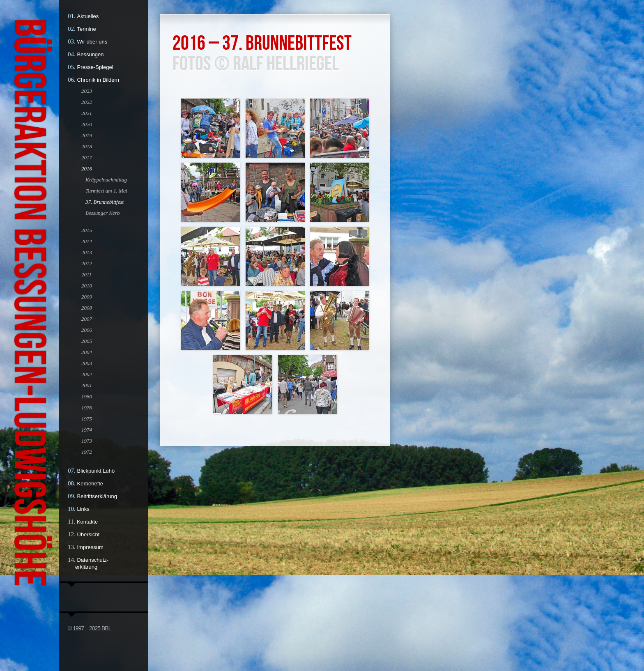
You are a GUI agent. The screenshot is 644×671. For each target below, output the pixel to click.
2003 (87, 363)
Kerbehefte (90, 484)
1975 (87, 419)
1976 (87, 408)
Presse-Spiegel (95, 67)
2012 (87, 263)
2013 (87, 252)
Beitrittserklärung (97, 496)
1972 (87, 452)
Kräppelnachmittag (106, 180)
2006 (87, 330)
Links (83, 509)
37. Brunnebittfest (105, 202)
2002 (87, 374)
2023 (87, 91)
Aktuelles (88, 16)
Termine (87, 29)
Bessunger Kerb (102, 213)
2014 (87, 241)
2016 (87, 169)
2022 (87, 102)
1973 (87, 441)
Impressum (90, 547)
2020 (87, 124)
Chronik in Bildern (98, 80)
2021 (87, 113)
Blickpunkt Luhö (96, 471)
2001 (87, 385)
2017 (87, 157)
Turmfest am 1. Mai (106, 191)
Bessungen (91, 54)
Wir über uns (92, 42)
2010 (87, 286)
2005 (87, 341)
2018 (87, 146)
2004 (87, 352)
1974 (87, 430)
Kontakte (87, 522)
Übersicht (89, 534)
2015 (87, 230)
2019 (87, 135)
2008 (87, 308)
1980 (87, 396)
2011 (86, 275)
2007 (87, 319)
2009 (87, 297)
